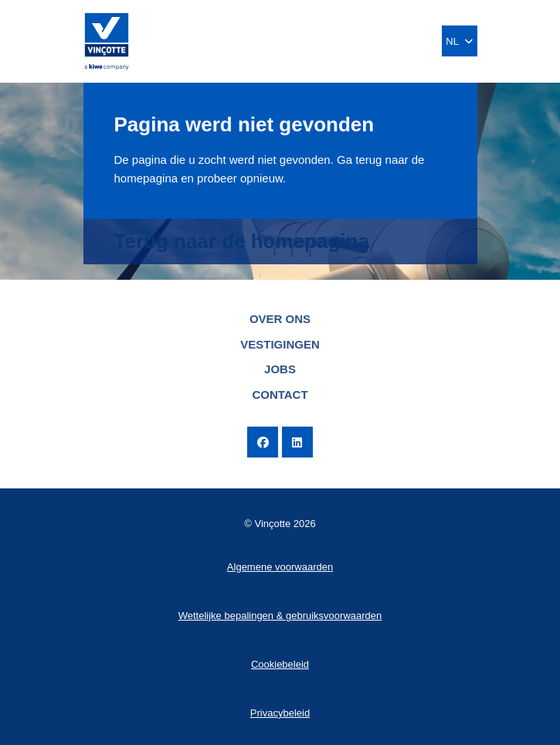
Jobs (280, 369)
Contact (280, 395)
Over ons (280, 319)
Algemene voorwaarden (280, 567)
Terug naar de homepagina (242, 241)
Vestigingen (280, 344)
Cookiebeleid (280, 664)
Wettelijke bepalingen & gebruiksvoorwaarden (280, 616)
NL (459, 41)
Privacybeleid (280, 713)
